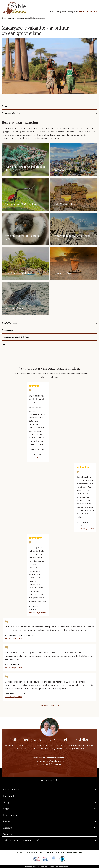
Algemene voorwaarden (55, 852)
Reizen (5, 106)
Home (4, 18)
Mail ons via (50, 761)
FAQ (3, 344)
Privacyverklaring (75, 852)
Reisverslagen (7, 330)
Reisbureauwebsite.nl (51, 866)
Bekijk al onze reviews (50, 706)
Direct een (49, 758)
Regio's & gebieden (10, 323)
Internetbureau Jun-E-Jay (66, 866)
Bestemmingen (11, 18)
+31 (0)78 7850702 (88, 12)
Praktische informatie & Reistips (15, 337)
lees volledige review (37, 458)
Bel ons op (49, 764)
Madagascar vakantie (23, 18)
